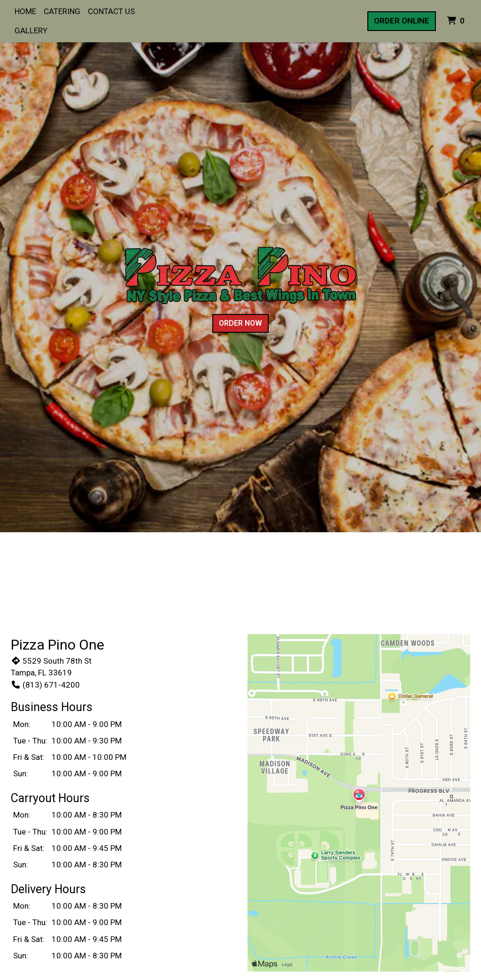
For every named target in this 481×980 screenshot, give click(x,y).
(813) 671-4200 (45, 685)
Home (25, 11)
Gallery (31, 31)
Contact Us (111, 11)
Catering (62, 11)
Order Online (402, 21)
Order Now (240, 323)
